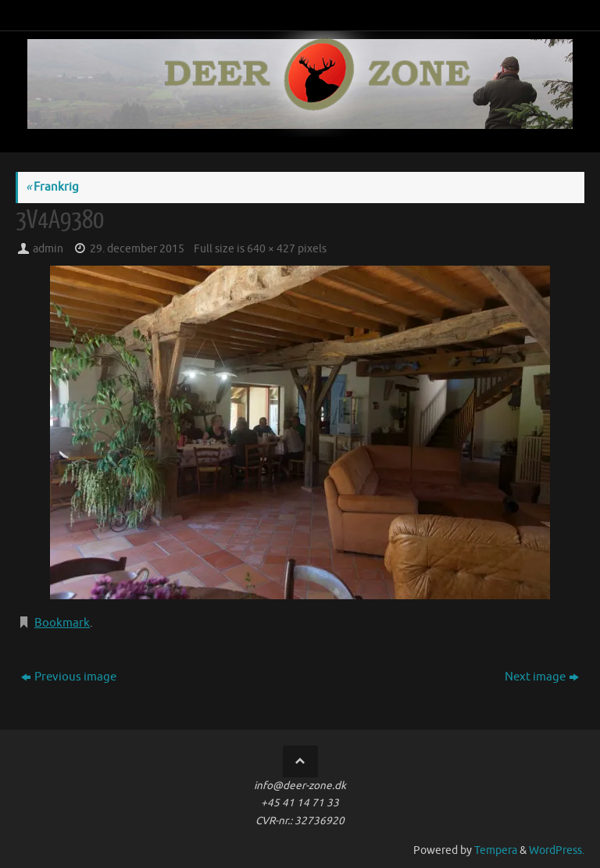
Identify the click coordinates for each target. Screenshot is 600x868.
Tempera (496, 850)
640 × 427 (271, 249)
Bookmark (62, 623)
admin (48, 249)
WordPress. (557, 850)
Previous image (69, 677)
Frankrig (52, 187)
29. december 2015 (137, 249)
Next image (542, 677)
